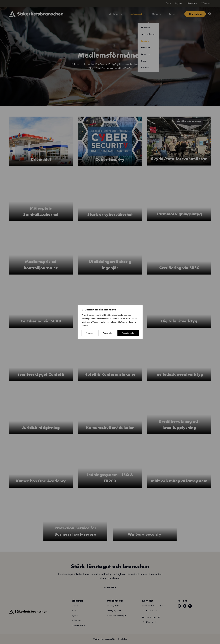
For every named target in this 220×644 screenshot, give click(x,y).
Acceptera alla (128, 333)
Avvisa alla (107, 333)
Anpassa (89, 333)
